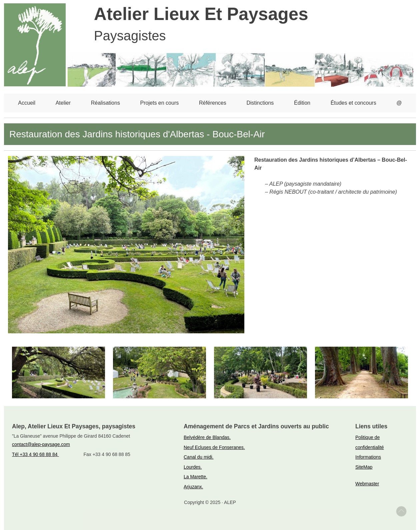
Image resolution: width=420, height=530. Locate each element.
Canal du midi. (199, 457)
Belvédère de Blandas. (207, 437)
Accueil (27, 103)
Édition (302, 103)
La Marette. (195, 477)
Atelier (63, 103)
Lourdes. (193, 467)
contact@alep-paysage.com (41, 444)
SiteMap (364, 467)
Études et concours (353, 103)
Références (213, 103)
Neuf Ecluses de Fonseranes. (214, 447)
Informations (368, 457)
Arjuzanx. (193, 487)
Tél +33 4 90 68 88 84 (35, 454)
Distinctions (260, 103)
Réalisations (105, 103)
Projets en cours (160, 103)
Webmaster (367, 484)
